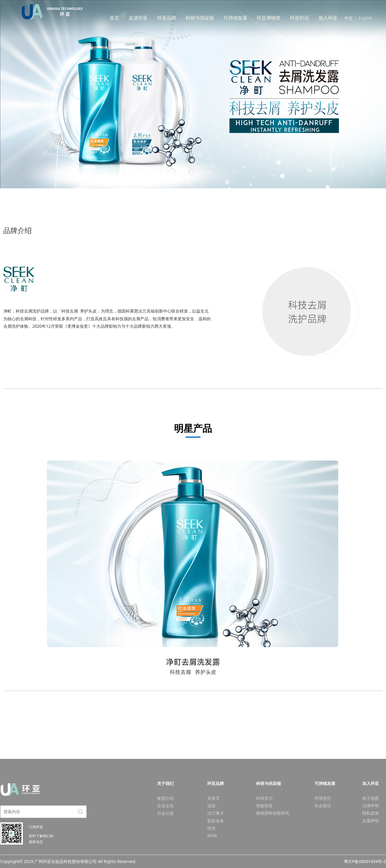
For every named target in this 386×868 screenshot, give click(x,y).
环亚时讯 (312, 18)
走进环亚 (150, 18)
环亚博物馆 (281, 18)
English (366, 18)
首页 (127, 18)
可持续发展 (248, 18)
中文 (349, 18)
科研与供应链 (212, 18)
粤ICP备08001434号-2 (365, 861)
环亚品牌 (179, 18)
